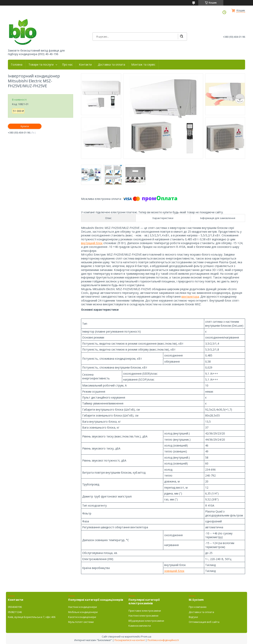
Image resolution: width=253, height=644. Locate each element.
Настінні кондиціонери (83, 607)
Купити (25, 126)
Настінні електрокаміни (143, 616)
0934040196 (15, 607)
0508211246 (15, 612)
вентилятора (190, 297)
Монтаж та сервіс (143, 65)
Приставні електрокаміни (145, 611)
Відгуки (193, 617)
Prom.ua (146, 636)
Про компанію (198, 607)
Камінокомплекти (140, 626)
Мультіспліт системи (81, 622)
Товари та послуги (41, 65)
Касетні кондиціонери (82, 617)
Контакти (85, 65)
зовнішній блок (174, 571)
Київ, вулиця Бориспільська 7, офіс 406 (32, 617)
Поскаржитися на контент (130, 640)
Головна (17, 65)
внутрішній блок (92, 243)
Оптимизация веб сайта (204, 622)
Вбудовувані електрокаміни (146, 621)
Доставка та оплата (111, 65)
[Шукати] (181, 37)
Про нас (67, 65)
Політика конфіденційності (163, 640)
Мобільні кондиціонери (83, 612)
